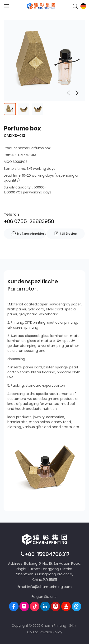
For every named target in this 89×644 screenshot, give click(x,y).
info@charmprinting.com (49, 587)
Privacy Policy (51, 632)
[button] (77, 93)
